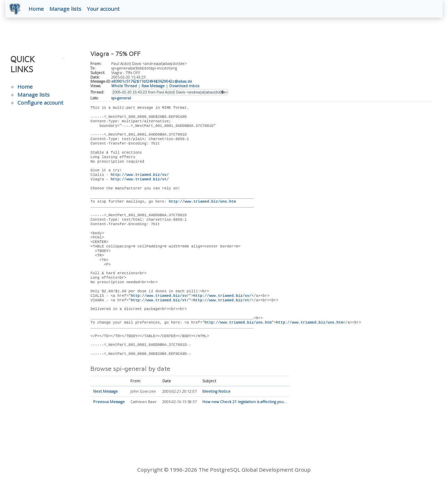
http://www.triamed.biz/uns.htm (202, 203)
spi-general (121, 99)
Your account (105, 9)
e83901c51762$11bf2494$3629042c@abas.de (152, 83)
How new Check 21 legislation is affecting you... (245, 404)
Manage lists (67, 9)
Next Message (105, 393)
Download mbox (184, 87)
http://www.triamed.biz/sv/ (140, 176)
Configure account (40, 104)
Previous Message (109, 404)
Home (38, 9)
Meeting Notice (216, 393)
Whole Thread (124, 87)
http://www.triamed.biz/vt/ (140, 181)
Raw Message (153, 87)
